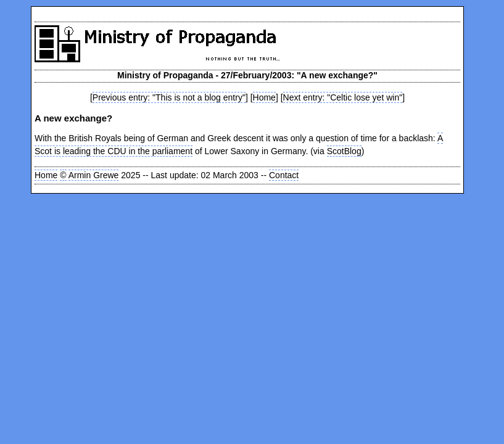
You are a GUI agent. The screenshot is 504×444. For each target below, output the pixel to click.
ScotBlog (344, 151)
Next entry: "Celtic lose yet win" (343, 97)
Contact (284, 175)
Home (264, 97)
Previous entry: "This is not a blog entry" (169, 97)
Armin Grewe (94, 175)
